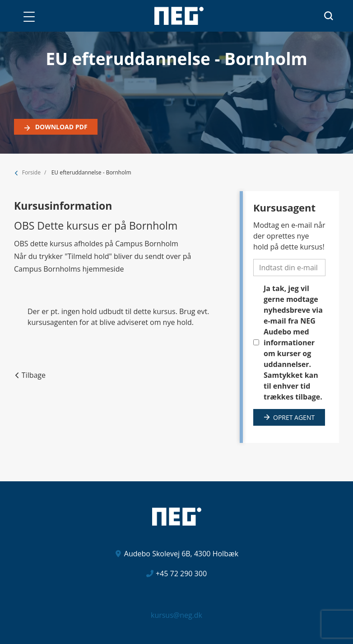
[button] (29, 17)
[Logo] (179, 16)
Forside (31, 172)
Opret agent (294, 417)
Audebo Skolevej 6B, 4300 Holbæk (181, 554)
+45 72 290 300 (181, 573)
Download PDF (60, 127)
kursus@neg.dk (176, 615)
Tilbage (34, 375)
